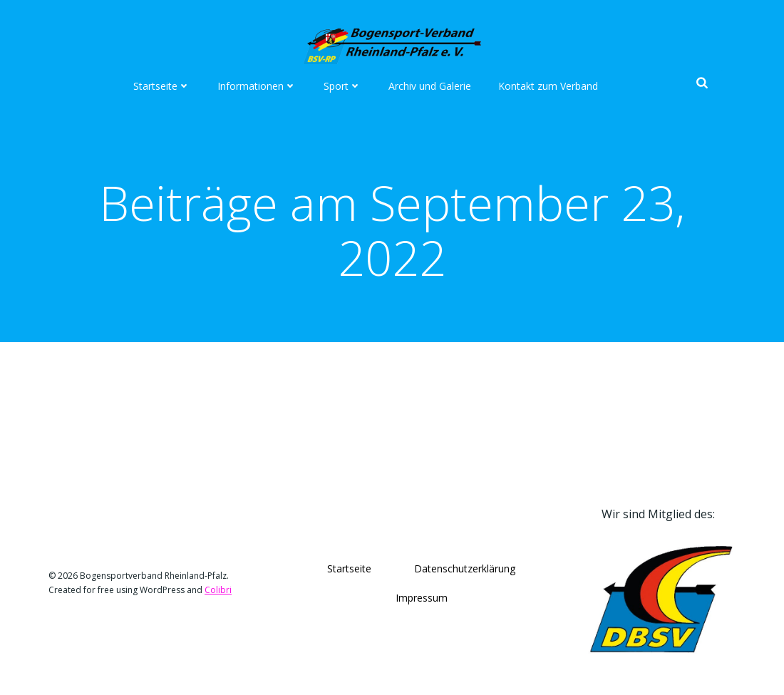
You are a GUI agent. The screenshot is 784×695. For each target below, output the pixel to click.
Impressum (422, 598)
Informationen (257, 86)
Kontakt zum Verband (548, 86)
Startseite (162, 86)
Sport (342, 86)
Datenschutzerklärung (465, 568)
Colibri (218, 590)
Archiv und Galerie (430, 86)
